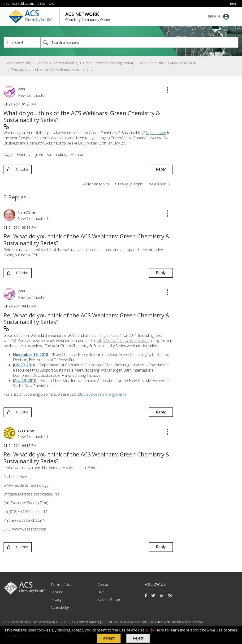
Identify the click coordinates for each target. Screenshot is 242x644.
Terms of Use (61, 585)
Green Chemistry (66, 63)
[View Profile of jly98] (21, 89)
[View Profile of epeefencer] (26, 430)
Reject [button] (138, 638)
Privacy (56, 600)
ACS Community (19, 63)
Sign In (214, 16)
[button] (109, 638)
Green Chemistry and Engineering (108, 63)
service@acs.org (90, 622)
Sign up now (156, 133)
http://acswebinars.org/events (102, 394)
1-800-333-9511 (115, 622)
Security (57, 592)
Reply (161, 169)
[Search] (139, 42)
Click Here (155, 630)
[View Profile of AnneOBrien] (27, 212)
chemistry (23, 155)
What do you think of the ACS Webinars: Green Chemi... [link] (53, 69)
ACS (6, 4)
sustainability (57, 155)
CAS (51, 4)
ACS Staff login (109, 600)
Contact (104, 585)
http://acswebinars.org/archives (123, 341)
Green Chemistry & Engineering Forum (167, 63)
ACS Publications (23, 4)
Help (101, 592)
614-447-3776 (161, 622)
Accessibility (60, 607)
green (39, 155)
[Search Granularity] (22, 42)
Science (42, 63)
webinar (77, 155)
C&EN (41, 4)
